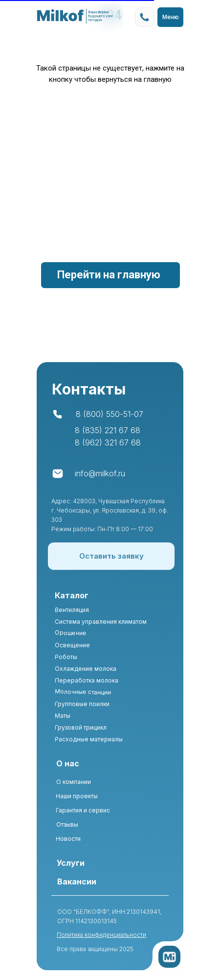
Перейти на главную (109, 275)
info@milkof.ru (100, 473)
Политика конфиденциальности (101, 935)
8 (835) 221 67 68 (108, 430)
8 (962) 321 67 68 (108, 442)
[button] (111, 556)
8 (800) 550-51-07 (110, 414)
